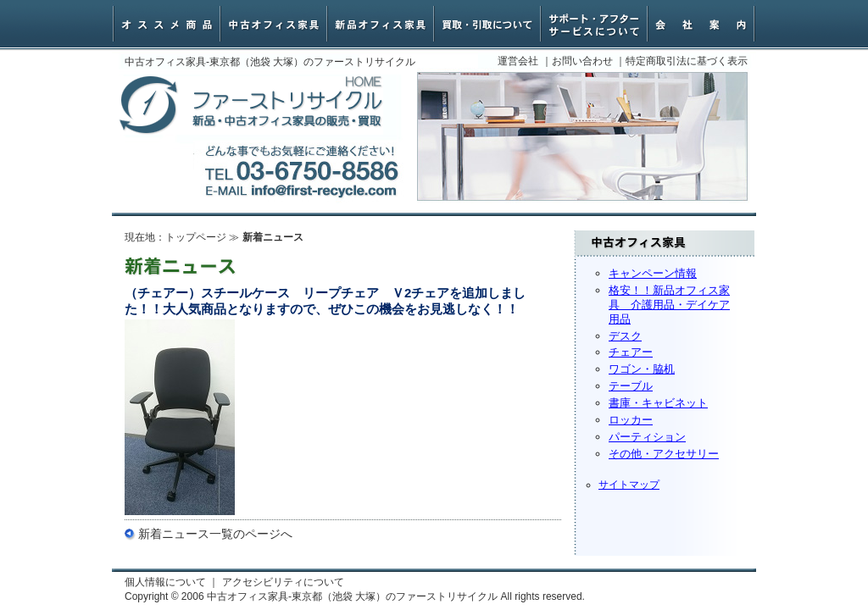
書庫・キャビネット (658, 403)
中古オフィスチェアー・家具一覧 (274, 24)
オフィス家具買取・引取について (487, 24)
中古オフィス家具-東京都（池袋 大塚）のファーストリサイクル (251, 105)
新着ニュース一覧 (186, 534)
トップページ (196, 237)
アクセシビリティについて (283, 582)
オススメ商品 (167, 24)
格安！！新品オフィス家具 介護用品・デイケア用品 (669, 305)
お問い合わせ (582, 61)
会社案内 (701, 24)
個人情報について (165, 582)
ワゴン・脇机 (642, 369)
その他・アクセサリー (664, 454)
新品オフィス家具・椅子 (381, 24)
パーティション (647, 437)
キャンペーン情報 (653, 273)
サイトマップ (629, 485)
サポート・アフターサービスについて (594, 24)
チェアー (631, 352)
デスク (625, 336)
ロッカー (631, 420)
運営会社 (518, 61)
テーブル (631, 386)
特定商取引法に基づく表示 (687, 61)
